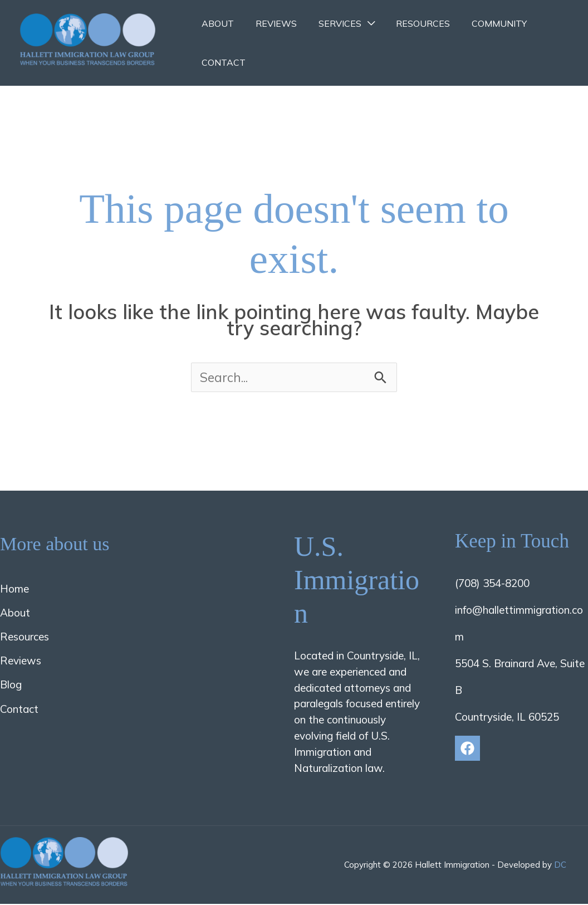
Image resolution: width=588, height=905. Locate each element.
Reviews (271, 23)
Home (14, 589)
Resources (410, 23)
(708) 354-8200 (492, 584)
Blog (11, 686)
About (216, 23)
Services (330, 23)
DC (560, 866)
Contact (222, 62)
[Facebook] (467, 749)
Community (482, 23)
